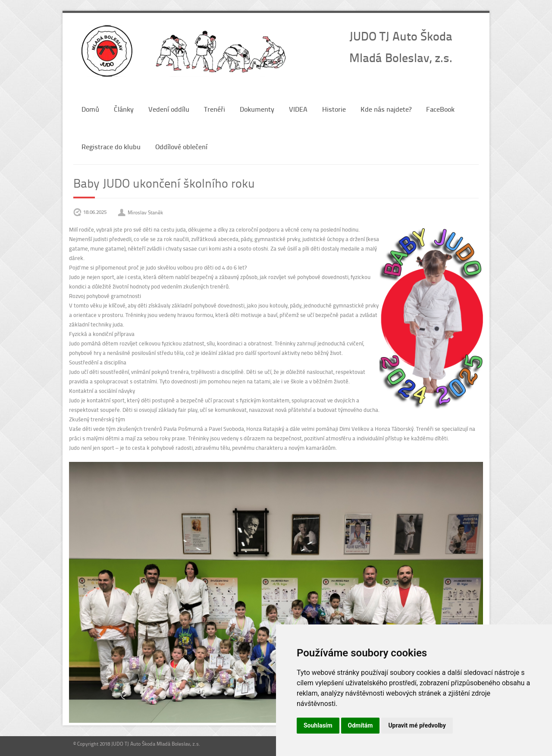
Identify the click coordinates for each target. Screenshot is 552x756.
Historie (334, 109)
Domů (90, 109)
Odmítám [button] (361, 725)
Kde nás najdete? (386, 109)
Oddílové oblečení (181, 146)
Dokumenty (257, 109)
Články (124, 109)
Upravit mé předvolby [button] (417, 725)
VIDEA (298, 109)
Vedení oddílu (169, 109)
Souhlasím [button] (318, 725)
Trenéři (215, 109)
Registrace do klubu (111, 146)
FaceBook (440, 109)
